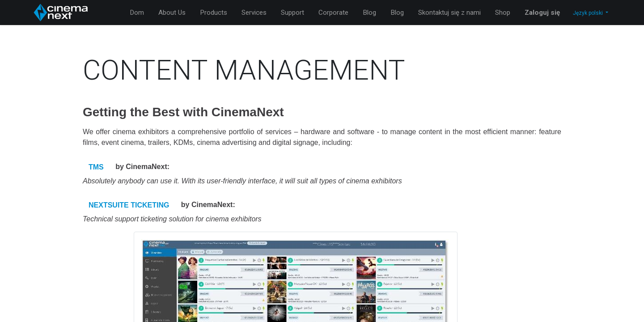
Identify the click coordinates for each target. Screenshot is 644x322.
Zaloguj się (542, 13)
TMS (96, 167)
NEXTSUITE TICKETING (129, 205)
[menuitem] (137, 13)
